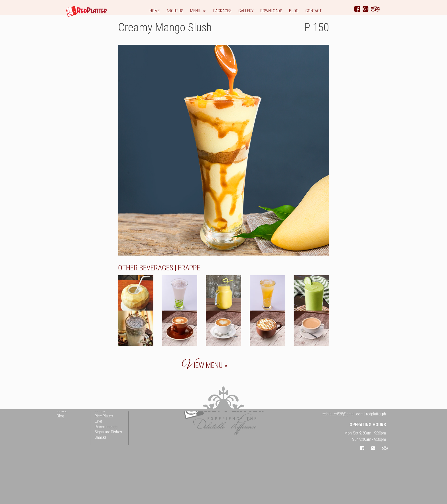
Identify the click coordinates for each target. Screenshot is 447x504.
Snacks (101, 437)
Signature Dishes (108, 432)
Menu (195, 11)
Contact (313, 11)
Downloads (271, 11)
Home (155, 11)
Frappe (189, 268)
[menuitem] (155, 12)
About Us (175, 11)
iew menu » (205, 365)
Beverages (156, 268)
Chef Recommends (106, 424)
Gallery (246, 11)
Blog (294, 11)
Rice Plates (104, 416)
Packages (222, 11)
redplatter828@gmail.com (343, 414)
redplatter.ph (376, 414)
